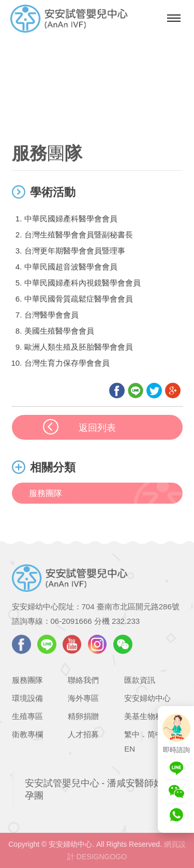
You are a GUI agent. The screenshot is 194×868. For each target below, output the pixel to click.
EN (130, 749)
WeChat (123, 644)
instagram (98, 644)
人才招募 (83, 734)
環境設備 (27, 698)
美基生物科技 (147, 716)
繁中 (132, 734)
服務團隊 (46, 493)
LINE (47, 644)
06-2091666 (71, 621)
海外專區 (83, 698)
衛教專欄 (27, 734)
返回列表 (97, 428)
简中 (155, 734)
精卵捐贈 (83, 716)
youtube (72, 644)
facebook (21, 644)
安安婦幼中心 (147, 698)
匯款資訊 (140, 680)
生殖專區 (27, 716)
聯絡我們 (83, 680)
